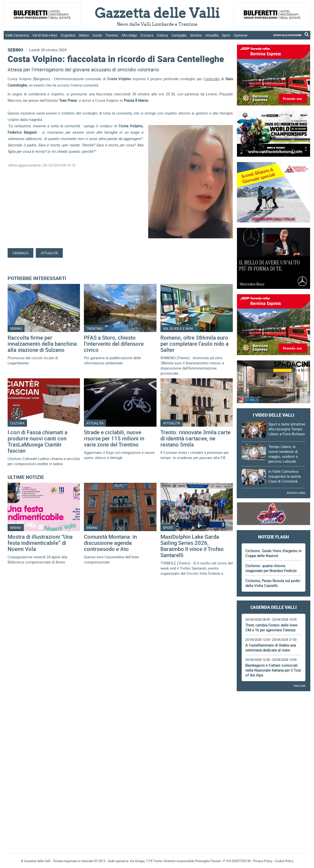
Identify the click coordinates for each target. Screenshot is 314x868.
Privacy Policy (263, 861)
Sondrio (196, 35)
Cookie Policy (284, 861)
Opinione (241, 35)
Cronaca (147, 35)
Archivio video (296, 493)
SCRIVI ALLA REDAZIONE (288, 35)
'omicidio (212, 79)
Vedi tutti (299, 686)
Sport (226, 35)
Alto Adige (129, 35)
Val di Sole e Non (45, 35)
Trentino (112, 35)
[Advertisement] (274, 709)
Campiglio (179, 35)
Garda (97, 35)
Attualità (212, 35)
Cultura (162, 35)
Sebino (84, 35)
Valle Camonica (17, 35)
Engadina (68, 35)
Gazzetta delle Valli (274, 818)
